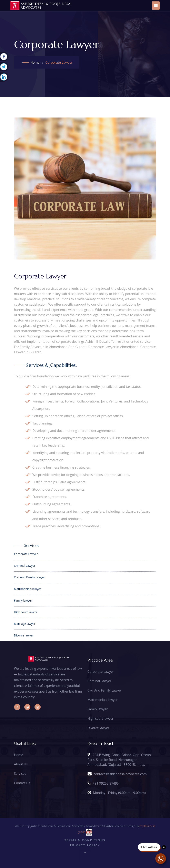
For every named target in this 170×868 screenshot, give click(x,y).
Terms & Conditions (85, 840)
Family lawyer (98, 709)
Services (20, 774)
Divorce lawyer (98, 728)
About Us (21, 764)
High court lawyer (101, 718)
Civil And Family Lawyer (105, 690)
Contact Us (22, 783)
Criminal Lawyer (99, 681)
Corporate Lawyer (101, 672)
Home (35, 62)
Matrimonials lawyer (103, 700)
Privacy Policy (85, 845)
